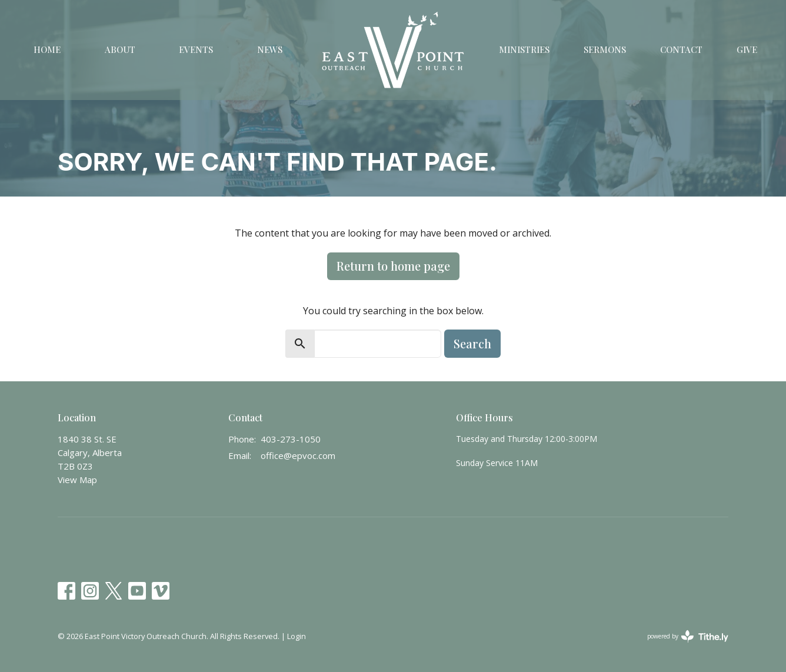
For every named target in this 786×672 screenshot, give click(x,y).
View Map (77, 480)
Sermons (605, 49)
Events (196, 49)
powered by (688, 636)
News (270, 49)
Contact (681, 49)
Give (747, 49)
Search (472, 343)
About (120, 49)
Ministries (524, 49)
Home (47, 49)
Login (297, 636)
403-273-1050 (291, 439)
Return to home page (393, 266)
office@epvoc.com (298, 455)
